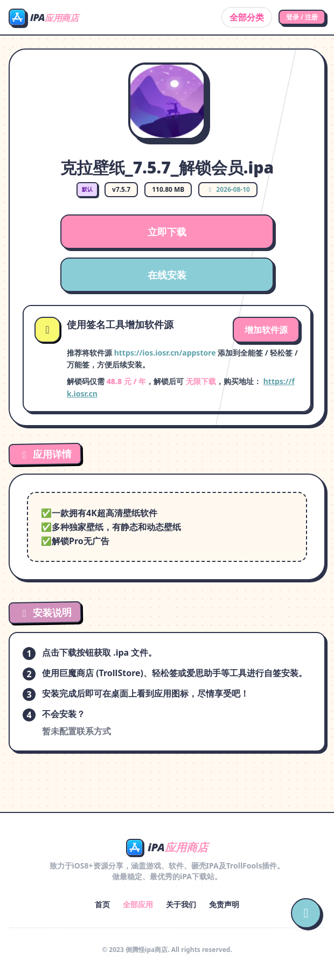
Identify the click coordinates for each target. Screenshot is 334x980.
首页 (102, 904)
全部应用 (138, 904)
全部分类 (247, 17)
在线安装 (167, 275)
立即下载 (167, 232)
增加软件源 (266, 330)
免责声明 (224, 904)
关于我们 (181, 904)
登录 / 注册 (302, 17)
